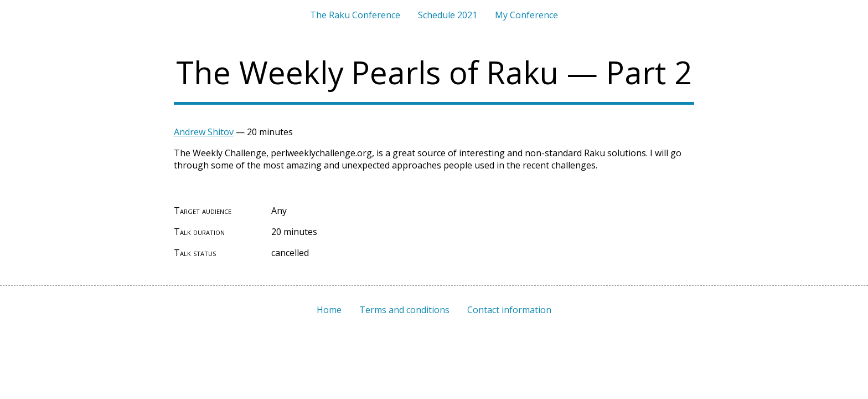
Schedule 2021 (448, 15)
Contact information (509, 310)
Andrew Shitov (204, 132)
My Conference (526, 15)
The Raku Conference (355, 15)
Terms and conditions (404, 310)
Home (329, 310)
